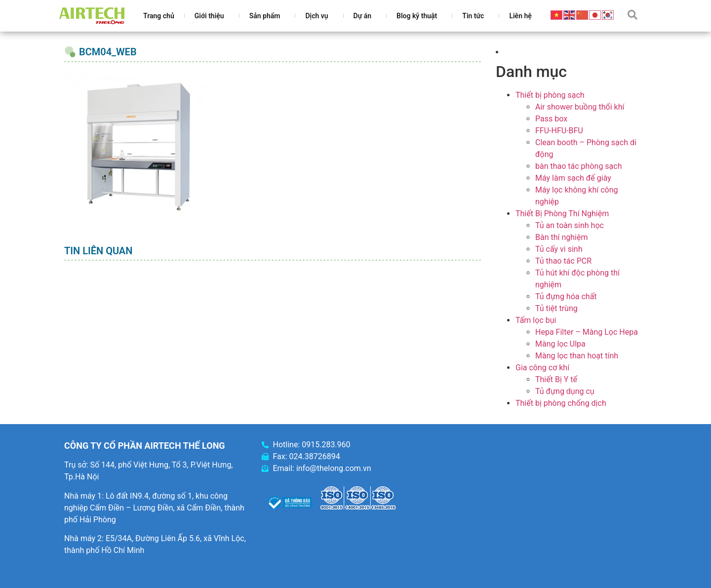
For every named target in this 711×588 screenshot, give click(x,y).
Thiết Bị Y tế (556, 379)
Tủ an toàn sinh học (570, 225)
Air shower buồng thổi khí (580, 107)
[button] (632, 15)
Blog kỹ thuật (419, 16)
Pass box (551, 119)
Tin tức (475, 16)
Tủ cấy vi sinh (559, 249)
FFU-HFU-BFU (559, 131)
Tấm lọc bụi (536, 320)
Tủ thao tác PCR (563, 261)
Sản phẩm (267, 16)
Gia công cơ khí (542, 368)
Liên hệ (520, 16)
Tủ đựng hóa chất (566, 296)
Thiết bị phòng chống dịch (561, 403)
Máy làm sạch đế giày (573, 178)
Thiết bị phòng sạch (550, 95)
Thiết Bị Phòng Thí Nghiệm (562, 214)
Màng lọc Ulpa (560, 344)
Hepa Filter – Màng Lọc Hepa (587, 332)
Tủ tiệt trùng (556, 308)
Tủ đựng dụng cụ (565, 391)
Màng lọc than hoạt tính (577, 356)
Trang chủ (159, 16)
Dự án (365, 16)
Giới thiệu (212, 16)
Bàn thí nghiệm (562, 237)
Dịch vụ (319, 16)
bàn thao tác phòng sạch (578, 166)
